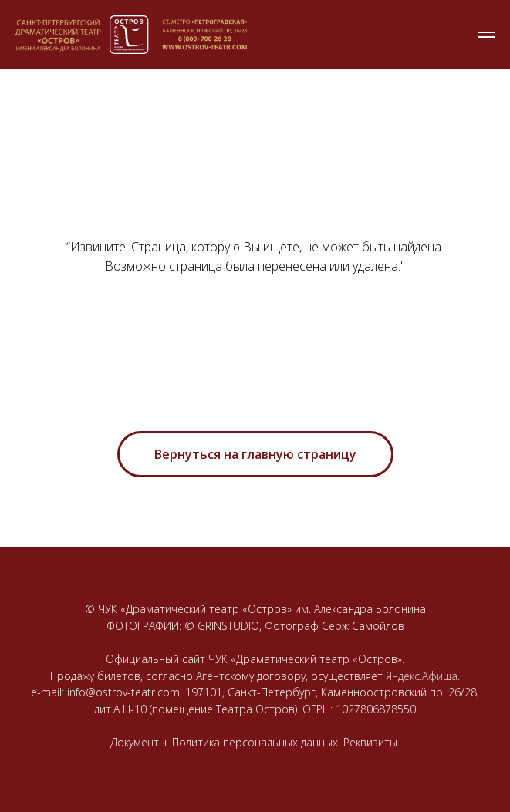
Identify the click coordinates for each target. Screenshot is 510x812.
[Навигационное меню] (486, 35)
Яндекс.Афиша (422, 676)
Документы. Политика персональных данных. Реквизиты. (255, 742)
